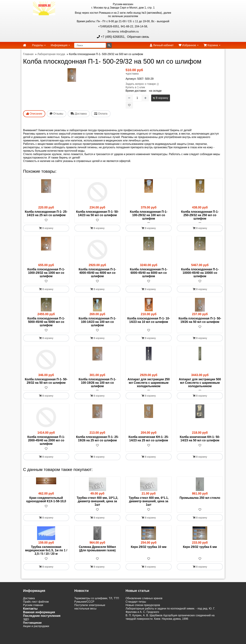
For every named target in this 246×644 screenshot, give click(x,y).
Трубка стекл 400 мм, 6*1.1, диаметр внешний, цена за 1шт (149, 508)
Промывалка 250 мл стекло (200, 505)
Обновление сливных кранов (144, 605)
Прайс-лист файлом (36, 609)
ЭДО (26, 626)
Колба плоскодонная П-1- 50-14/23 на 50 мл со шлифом (97, 213)
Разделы (39, 45)
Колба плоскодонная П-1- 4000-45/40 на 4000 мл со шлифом (97, 276)
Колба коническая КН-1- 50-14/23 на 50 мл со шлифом (200, 446)
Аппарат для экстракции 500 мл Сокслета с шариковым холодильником (200, 386)
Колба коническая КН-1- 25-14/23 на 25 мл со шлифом (149, 446)
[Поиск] (90, 45)
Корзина (212, 45)
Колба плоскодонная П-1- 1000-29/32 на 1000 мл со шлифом (46, 276)
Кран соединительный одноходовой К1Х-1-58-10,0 (46, 507)
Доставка (29, 605)
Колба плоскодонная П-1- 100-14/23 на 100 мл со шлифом (97, 325)
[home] (25, 45)
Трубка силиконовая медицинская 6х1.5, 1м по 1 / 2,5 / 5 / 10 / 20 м (46, 557)
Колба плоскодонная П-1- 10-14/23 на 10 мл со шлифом (149, 324)
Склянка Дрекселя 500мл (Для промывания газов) (97, 556)
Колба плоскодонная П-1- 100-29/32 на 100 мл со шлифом (149, 215)
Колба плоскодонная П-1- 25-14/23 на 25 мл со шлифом (46, 213)
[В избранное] (129, 105)
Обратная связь (138, 37)
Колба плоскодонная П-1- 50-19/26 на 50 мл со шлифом (200, 324)
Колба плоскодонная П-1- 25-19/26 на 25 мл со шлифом (97, 446)
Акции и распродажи (36, 633)
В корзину (160, 98)
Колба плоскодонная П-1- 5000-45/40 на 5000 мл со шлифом (46, 325)
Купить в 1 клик (135, 87)
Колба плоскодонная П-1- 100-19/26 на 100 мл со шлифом (97, 386)
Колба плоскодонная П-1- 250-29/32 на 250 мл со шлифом (200, 215)
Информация (60, 45)
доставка (133, 74)
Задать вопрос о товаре (141, 84)
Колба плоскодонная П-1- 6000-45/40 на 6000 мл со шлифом (149, 276)
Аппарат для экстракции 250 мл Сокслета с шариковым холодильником (149, 386)
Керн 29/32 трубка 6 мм (200, 554)
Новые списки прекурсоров (143, 612)
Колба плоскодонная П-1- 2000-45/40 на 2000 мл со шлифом (46, 447)
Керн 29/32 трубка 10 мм (149, 554)
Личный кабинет (162, 45)
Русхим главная (33, 612)
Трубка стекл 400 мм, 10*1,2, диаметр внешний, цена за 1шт (97, 508)
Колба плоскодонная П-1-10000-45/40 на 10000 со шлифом (200, 276)
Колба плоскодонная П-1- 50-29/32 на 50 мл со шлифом (46, 385)
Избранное (189, 45)
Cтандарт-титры (136, 609)
